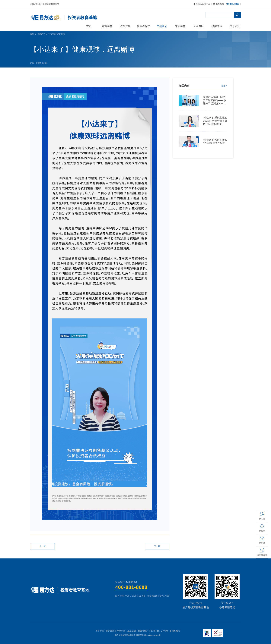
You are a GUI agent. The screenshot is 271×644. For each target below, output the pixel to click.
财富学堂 (100, 631)
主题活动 (41, 34)
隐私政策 (176, 631)
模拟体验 (155, 631)
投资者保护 (143, 631)
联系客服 (219, 4)
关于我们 (165, 631)
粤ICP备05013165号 (153, 635)
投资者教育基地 (82, 18)
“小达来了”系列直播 (56, 34)
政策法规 (110, 631)
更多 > (224, 86)
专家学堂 (121, 631)
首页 (32, 34)
